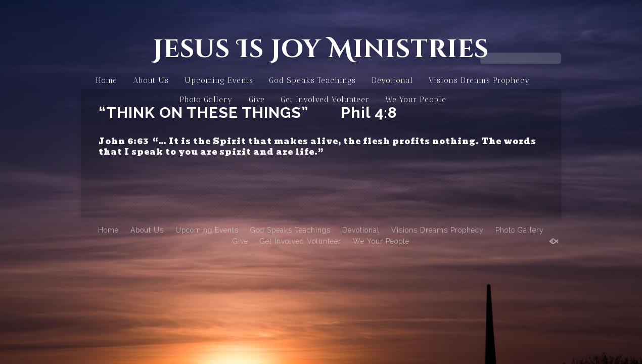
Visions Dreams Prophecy (479, 80)
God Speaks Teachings (312, 80)
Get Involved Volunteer (325, 100)
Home (106, 80)
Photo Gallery (206, 100)
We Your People (416, 100)
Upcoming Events (219, 80)
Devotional (392, 80)
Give (257, 100)
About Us (151, 80)
